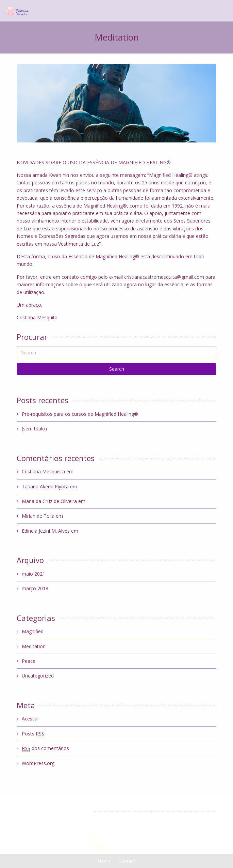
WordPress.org (38, 763)
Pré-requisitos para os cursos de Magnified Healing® (80, 414)
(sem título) (34, 429)
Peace (29, 661)
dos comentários (45, 748)
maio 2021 (34, 574)
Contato (127, 861)
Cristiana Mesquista (43, 471)
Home (104, 861)
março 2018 (35, 588)
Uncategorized (38, 676)
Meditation (34, 646)
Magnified (33, 631)
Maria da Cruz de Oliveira (49, 501)
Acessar (30, 719)
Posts (33, 734)
